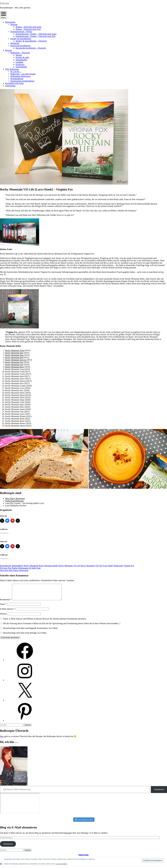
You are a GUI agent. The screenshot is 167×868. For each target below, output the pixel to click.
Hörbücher (15, 43)
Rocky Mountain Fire (14, 362)
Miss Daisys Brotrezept (15, 498)
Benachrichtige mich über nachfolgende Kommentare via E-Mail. (31, 631)
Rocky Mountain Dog (14, 355)
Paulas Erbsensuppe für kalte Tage (20, 568)
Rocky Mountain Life (14, 365)
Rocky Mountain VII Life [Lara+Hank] (97, 566)
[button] (44, 459)
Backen (19, 55)
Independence (18, 566)
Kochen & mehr (22, 57)
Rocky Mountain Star (14, 353)
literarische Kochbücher (20, 46)
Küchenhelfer (21, 67)
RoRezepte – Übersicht (20, 53)
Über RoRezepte (12, 69)
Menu (3, 15)
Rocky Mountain (31, 566)
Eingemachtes (22, 60)
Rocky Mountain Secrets (16, 360)
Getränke (20, 62)
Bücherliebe (10, 22)
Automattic (50, 867)
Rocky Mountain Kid (14, 357)
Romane (14, 25)
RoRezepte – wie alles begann (23, 74)
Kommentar (6, 603)
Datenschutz (10, 86)
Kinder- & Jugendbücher (21, 39)
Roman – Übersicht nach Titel (28, 29)
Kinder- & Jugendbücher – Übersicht (31, 41)
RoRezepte (5, 3)
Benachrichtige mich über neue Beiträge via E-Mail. (25, 636)
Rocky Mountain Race (15, 367)
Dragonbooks (6, 566)
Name (3, 607)
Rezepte (9, 50)
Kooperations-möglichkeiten (22, 81)
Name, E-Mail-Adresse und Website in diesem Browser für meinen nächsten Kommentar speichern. (45, 622)
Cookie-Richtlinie (61, 864)
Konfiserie (20, 64)
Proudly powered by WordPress (13, 867)
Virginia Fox (129, 566)
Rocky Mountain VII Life (69, 566)
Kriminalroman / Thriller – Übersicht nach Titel (36, 36)
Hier (2, 739)
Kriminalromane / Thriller (21, 32)
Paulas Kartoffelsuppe (14, 501)
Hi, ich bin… (16, 72)
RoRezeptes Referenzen (20, 76)
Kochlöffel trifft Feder (14, 83)
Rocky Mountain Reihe (48, 566)
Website (3, 617)
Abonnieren (159, 793)
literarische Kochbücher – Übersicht (31, 48)
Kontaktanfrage (17, 79)
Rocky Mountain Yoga (15, 350)
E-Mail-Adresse (7, 612)
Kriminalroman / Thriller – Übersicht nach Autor (36, 34)
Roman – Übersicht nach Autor (29, 27)
